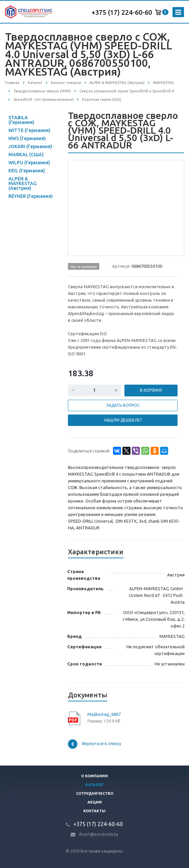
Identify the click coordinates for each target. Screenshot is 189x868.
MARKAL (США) (26, 155)
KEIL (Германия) (27, 171)
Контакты (95, 811)
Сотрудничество (95, 793)
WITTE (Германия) (29, 130)
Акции (95, 802)
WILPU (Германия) (29, 163)
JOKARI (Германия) (30, 146)
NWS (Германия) (27, 138)
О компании (95, 776)
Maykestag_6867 (104, 714)
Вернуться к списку (95, 744)
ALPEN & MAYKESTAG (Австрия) (23, 183)
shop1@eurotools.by (99, 834)
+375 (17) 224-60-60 (122, 12)
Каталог (95, 785)
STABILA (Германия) (21, 120)
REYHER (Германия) (31, 196)
